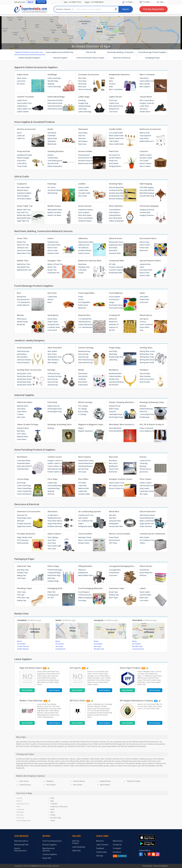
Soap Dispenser (145, 136)
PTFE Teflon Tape (23, 598)
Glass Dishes (83, 133)
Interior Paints (53, 250)
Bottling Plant (83, 573)
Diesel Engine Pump (55, 412)
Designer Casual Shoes (147, 103)
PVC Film (51, 598)
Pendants (144, 370)
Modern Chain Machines (31, 701)
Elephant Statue (23, 190)
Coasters (144, 151)
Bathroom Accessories (150, 129)
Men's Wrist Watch (116, 218)
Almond (50, 299)
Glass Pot (82, 136)
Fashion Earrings (86, 348)
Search (126, 9)
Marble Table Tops (24, 210)
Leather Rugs (52, 483)
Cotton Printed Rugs (24, 488)
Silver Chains (52, 354)
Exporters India (31, 9)
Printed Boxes (114, 573)
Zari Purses (113, 100)
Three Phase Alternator (55, 521)
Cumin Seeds (52, 330)
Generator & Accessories (29, 511)
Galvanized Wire (115, 521)
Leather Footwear (25, 97)
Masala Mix (21, 324)
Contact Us (117, 845)
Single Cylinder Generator (147, 524)
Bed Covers (113, 463)
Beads (81, 370)
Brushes (51, 155)
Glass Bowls (52, 133)
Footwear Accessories (89, 74)
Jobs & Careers (102, 845)
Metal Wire (114, 511)
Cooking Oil (114, 315)
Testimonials (101, 852)
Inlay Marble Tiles (23, 267)
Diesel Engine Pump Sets (55, 409)
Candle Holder (115, 129)
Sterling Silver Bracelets (147, 360)
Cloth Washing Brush (55, 161)
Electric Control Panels (120, 534)
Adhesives (83, 238)
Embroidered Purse (116, 106)
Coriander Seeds (54, 327)
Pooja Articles (24, 151)
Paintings (52, 184)
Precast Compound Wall (117, 267)
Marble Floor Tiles (24, 264)
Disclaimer (117, 852)
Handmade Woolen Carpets (86, 466)
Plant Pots (114, 151)
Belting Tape (22, 575)
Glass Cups (82, 144)
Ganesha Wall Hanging (147, 196)
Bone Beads (83, 382)
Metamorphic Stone (116, 242)
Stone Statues (85, 206)
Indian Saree (23, 74)
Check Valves (22, 412)
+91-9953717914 (73, 2)
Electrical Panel (114, 540)
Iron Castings (83, 406)
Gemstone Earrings (54, 376)
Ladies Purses (115, 97)
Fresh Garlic (144, 302)
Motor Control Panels (86, 540)
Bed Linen (114, 457)
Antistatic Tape (22, 573)
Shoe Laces (82, 87)
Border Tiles (52, 270)
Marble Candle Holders (117, 138)
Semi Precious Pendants (147, 379)
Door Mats (82, 483)
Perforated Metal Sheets (117, 431)
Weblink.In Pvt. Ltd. (38, 866)
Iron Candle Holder (116, 133)
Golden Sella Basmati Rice (86, 324)
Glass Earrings (83, 357)
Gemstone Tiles (23, 248)
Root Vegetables (84, 302)
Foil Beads (82, 379)
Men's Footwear (147, 74)
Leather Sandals (23, 112)
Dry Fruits (52, 293)
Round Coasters (145, 163)
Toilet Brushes (53, 158)
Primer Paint (144, 248)
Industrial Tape (24, 566)
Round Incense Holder (86, 158)
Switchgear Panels (85, 537)
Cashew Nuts (52, 297)
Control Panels (85, 534)
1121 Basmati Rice (24, 302)
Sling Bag (51, 84)
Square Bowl (52, 138)
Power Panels (114, 537)
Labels (143, 588)
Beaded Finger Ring (116, 357)
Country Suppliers (50, 854)
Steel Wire (113, 518)
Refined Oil (113, 319)
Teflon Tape (21, 592)
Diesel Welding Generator (147, 518)
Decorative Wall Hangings (147, 190)
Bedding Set (113, 466)
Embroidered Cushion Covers (55, 469)
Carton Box (113, 575)
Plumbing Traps (84, 267)
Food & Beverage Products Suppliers (152, 52)
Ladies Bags (84, 97)
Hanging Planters (115, 166)
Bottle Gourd (83, 305)
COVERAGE (120, 856)
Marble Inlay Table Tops (25, 215)
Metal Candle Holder (116, 136)
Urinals (81, 273)
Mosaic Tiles (52, 267)
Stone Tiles (22, 238)
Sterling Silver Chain (55, 357)
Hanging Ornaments (147, 210)
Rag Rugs (143, 466)
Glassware (83, 129)
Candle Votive (83, 190)
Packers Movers (23, 649)
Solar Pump (52, 543)
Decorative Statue (23, 187)
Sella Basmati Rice (85, 322)
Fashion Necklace (115, 376)
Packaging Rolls (55, 588)
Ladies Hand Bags (54, 78)
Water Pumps (114, 409)
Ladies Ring (113, 360)
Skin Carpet (144, 494)
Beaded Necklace (115, 374)
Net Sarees (21, 84)
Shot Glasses (83, 141)
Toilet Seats (82, 270)
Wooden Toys (99, 649)
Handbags (52, 74)
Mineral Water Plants (86, 575)
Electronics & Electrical (122, 58)
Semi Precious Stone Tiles (25, 250)
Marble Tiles (21, 242)
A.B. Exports (75, 668)
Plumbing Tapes (24, 588)
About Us (100, 841)
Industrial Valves (25, 402)
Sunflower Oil (114, 324)
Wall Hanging (146, 184)
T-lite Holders (114, 141)
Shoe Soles (82, 78)
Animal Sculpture (23, 196)
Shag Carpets (144, 488)
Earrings (51, 370)
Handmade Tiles (54, 273)
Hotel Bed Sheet (23, 469)
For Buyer (128, 2)
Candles (82, 184)
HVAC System (83, 518)
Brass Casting (83, 412)
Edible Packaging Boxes (86, 598)
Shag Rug (51, 491)
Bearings (143, 406)
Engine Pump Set (54, 406)
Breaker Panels (84, 543)
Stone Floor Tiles (23, 245)
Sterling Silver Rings (24, 382)
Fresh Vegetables (86, 293)
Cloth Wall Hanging (147, 187)
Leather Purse (114, 103)
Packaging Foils (53, 595)
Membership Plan (21, 845)
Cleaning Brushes (56, 151)
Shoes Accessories (85, 89)
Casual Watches (115, 210)
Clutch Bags (82, 109)
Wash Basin (82, 264)
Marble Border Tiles (24, 270)
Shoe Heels (82, 81)
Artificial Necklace (23, 363)
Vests (111, 87)
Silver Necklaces (53, 360)
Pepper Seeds (53, 322)
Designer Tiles (54, 260)
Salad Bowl (52, 141)
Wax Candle (83, 196)
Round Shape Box (146, 573)
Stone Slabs (113, 248)
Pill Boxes (143, 575)
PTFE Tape (21, 595)
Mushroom (82, 308)
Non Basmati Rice (23, 299)
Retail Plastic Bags (54, 575)
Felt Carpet (82, 472)
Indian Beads (83, 385)
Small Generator (23, 543)
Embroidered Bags (56, 97)
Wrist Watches (116, 206)
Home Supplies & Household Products (61, 52)
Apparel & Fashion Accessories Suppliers (30, 52)
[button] (116, 9)
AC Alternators (53, 515)
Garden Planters (115, 158)
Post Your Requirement (52, 841)
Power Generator (146, 526)
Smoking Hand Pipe (116, 190)
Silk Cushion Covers (116, 486)
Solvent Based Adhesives (86, 242)
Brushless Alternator (55, 526)
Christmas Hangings (149, 206)
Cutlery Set (21, 136)
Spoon (19, 133)
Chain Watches (114, 212)
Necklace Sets (114, 379)
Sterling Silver (146, 348)
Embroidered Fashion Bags (55, 100)
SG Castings (82, 409)
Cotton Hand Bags (54, 87)
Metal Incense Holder (86, 163)
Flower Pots (113, 161)
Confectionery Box (85, 595)
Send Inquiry (54, 690)
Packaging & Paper (152, 58)
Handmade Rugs (54, 488)
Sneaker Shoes (145, 112)
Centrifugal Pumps (116, 414)
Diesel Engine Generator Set (25, 518)
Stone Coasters (145, 166)
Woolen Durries (145, 469)
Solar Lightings (53, 537)
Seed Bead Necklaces (117, 382)
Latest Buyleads (79, 847)
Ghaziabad (144, 620)
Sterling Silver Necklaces (147, 363)
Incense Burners (84, 155)
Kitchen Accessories (26, 129)
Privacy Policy (148, 866)
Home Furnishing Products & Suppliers (91, 58)
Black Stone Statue (85, 215)
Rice (19, 293)
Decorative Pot (114, 155)
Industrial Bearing (146, 409)
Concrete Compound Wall (117, 270)
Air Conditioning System (90, 511)
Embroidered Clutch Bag (55, 109)
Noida (65, 620)
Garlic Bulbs (144, 297)
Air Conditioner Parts (86, 521)
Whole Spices (22, 319)
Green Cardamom (146, 324)
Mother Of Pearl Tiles (55, 264)
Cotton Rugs (23, 479)
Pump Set (112, 412)
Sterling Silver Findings (147, 357)
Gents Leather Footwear (147, 81)
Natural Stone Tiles (24, 253)
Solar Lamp (52, 549)
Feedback (100, 848)
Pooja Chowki (22, 166)
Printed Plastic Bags (55, 570)
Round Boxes (144, 570)
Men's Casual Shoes (147, 100)
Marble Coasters (146, 155)
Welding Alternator (54, 518)
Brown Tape (113, 592)
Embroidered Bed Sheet (25, 466)
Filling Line (82, 570)
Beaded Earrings (84, 351)
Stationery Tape (117, 588)
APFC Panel (113, 543)
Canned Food (60, 649)
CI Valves (20, 414)
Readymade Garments (119, 74)
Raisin (50, 302)
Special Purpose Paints (150, 260)
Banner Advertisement (20, 849)
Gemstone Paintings (55, 190)
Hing (141, 330)
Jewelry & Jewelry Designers (30, 58)
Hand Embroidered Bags (55, 106)
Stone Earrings (53, 382)
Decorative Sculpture (25, 199)
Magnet (81, 428)
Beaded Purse (114, 109)
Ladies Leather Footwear (25, 109)
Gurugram (106, 620)
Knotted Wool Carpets (86, 461)
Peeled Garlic (144, 299)
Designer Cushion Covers (55, 461)
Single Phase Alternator (55, 524)
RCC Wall (112, 264)
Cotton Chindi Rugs (24, 486)
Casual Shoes (146, 97)
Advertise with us (21, 841)
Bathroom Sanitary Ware (90, 260)
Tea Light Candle (84, 193)
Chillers (81, 524)
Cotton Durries (145, 461)
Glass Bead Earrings (86, 363)
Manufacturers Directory (49, 849)
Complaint (117, 848)
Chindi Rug (144, 463)
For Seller (145, 2)
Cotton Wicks (22, 163)
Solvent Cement (84, 253)
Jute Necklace (22, 354)
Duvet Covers (114, 469)
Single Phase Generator (25, 526)
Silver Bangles (53, 363)
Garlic (142, 293)
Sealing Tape (22, 600)
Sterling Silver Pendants (25, 385)
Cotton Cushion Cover (55, 466)
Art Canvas (51, 187)
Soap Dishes (144, 138)
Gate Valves (21, 409)
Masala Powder (23, 322)
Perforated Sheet (115, 428)
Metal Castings (85, 402)
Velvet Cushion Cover (117, 483)
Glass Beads (83, 374)
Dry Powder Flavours (117, 305)
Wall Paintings (53, 193)
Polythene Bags (53, 581)
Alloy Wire (113, 515)
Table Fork (21, 138)
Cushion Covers (55, 457)
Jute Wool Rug (83, 469)
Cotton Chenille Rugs (24, 491)
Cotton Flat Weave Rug (25, 494)
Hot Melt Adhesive (85, 250)
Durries (143, 457)
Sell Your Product (76, 842)
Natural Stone (115, 238)
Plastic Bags (53, 566)
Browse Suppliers (50, 845)
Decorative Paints (54, 245)
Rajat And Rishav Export (31, 668)
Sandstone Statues (85, 221)
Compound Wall (116, 260)
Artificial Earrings (23, 351)
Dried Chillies (144, 327)
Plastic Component (147, 428)
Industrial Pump (115, 406)
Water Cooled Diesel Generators (147, 521)
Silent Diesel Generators (147, 515)
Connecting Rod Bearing (147, 414)
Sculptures (22, 184)
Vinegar (112, 302)
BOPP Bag (51, 578)
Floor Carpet (145, 479)
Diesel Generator (148, 511)
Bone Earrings (83, 354)
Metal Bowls (52, 144)
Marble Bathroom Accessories (147, 141)
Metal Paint (144, 250)
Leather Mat (83, 491)
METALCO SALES (78, 701)
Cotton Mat (82, 486)
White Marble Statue (55, 210)
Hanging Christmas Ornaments (147, 215)
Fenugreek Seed (53, 324)
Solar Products (54, 534)
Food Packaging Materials (90, 588)
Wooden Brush (53, 163)
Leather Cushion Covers (55, 463)
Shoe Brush (82, 84)
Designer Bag (83, 103)
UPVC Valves (21, 434)
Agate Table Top (23, 221)
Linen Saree (21, 81)
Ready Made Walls (116, 273)
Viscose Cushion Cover (117, 488)
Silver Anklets (52, 351)
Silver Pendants (145, 376)
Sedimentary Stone (116, 245)
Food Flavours (114, 299)
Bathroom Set (145, 133)
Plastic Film (52, 592)
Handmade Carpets (147, 491)
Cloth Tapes (21, 578)
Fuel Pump (52, 402)
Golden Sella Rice (23, 305)
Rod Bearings (145, 417)
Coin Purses (113, 112)
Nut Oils (112, 330)
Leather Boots (22, 106)
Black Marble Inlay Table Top (25, 218)
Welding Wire (114, 524)
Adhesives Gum (84, 245)
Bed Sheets (22, 457)
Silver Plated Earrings (86, 360)
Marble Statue (54, 206)
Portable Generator (24, 524)
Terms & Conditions (161, 866)
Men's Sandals (145, 84)
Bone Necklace (22, 357)
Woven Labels (145, 592)
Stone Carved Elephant (86, 218)
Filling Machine (85, 566)
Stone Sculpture (84, 212)
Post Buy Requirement (154, 9)
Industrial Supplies (60, 58)
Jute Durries (144, 472)
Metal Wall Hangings (147, 193)
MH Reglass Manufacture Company (136, 701)
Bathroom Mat (84, 488)
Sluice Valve (21, 417)
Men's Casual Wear (116, 89)
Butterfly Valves (23, 406)
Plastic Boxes (146, 566)
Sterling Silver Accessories (147, 351)
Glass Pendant (145, 374)
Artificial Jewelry (25, 348)
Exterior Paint (52, 248)
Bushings (51, 428)
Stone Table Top (25, 206)
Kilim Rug (51, 494)
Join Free (41, 2)
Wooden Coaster (146, 158)
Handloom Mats (84, 494)
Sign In (31, 2)
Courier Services (23, 646)
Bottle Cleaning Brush (55, 166)
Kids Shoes (144, 109)
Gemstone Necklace (24, 360)
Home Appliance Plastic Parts (147, 431)
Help (161, 2)
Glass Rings (113, 351)
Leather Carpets (145, 483)
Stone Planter (114, 163)
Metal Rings (113, 354)
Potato (81, 297)
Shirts (111, 81)
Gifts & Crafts (91, 52)
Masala (20, 315)
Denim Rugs (21, 483)
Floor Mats (83, 479)
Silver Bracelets (55, 348)
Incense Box (21, 161)
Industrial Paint (53, 242)
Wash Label (144, 598)
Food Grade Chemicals (117, 308)
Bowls (50, 129)
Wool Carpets (85, 457)
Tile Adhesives (83, 248)
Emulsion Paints (53, 253)
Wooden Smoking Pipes (117, 199)
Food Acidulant (114, 297)
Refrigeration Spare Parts (86, 526)
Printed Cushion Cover (55, 472)
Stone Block (113, 250)
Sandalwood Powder (25, 155)
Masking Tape (114, 595)
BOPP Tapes (113, 598)
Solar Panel (52, 540)
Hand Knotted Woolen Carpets (86, 463)
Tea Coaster (144, 161)
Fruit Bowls (52, 136)
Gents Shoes (144, 78)
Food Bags (82, 600)
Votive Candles (84, 187)
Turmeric (143, 322)
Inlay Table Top (23, 212)
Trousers (112, 84)
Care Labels (144, 600)
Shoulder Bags (53, 81)
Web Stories (118, 841)
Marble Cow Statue (54, 215)
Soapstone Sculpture (24, 193)
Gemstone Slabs (115, 253)
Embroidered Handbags (55, 103)
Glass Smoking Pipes (116, 187)
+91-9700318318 (94, 2)
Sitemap (100, 856)
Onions (81, 299)
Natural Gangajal (23, 158)
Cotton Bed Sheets (24, 461)
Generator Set (22, 515)
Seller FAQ (76, 851)
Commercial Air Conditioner (86, 515)
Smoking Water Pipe (116, 196)
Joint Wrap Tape (23, 570)
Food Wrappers (84, 592)
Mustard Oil (113, 322)
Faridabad (29, 620)
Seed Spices (53, 315)
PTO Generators (23, 540)
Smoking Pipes (116, 184)
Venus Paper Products (130, 668)
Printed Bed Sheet (23, 463)
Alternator (21, 521)
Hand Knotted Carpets (147, 486)
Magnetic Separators (86, 431)
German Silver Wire (116, 526)
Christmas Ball (145, 212)
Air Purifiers (21, 644)
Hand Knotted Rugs (55, 486)
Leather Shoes (22, 100)
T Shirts (112, 78)
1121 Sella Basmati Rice (86, 327)
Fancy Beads (83, 376)
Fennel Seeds (52, 319)
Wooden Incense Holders (86, 161)
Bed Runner (113, 472)
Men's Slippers (145, 87)
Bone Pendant (145, 382)
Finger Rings (115, 348)
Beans (20, 641)
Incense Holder (85, 151)
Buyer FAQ (47, 858)
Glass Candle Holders (117, 144)
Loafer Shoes (144, 106)
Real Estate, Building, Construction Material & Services (122, 52)
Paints (51, 238)
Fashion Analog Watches (117, 221)
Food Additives (116, 293)
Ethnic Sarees (22, 78)
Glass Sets (82, 138)
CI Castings (82, 414)
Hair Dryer (59, 646)
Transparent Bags (54, 573)
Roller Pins (143, 412)
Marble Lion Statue (54, 212)
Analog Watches (115, 215)
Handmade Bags (84, 106)
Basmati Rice (22, 297)
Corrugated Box (115, 570)
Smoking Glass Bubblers (117, 193)
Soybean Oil (113, 327)
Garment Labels (145, 595)
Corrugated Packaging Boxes (122, 566)
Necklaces (114, 370)
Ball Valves (21, 431)
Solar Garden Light (54, 546)
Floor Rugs (53, 479)
